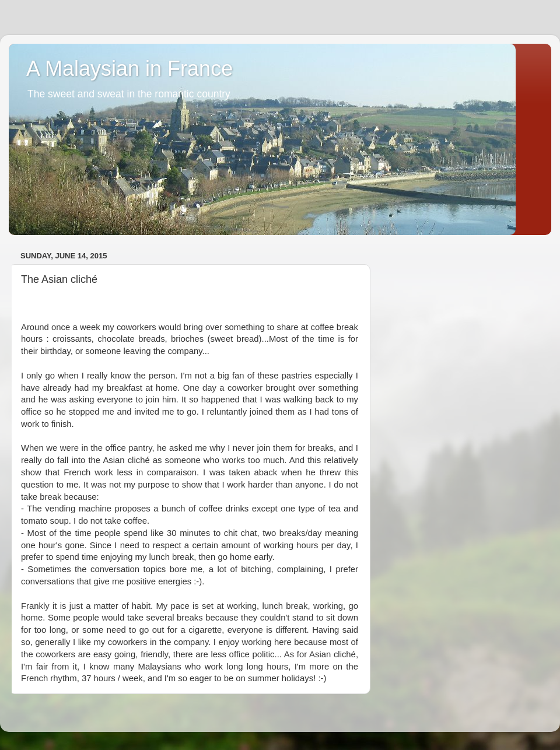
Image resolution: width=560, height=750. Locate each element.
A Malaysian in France (129, 69)
